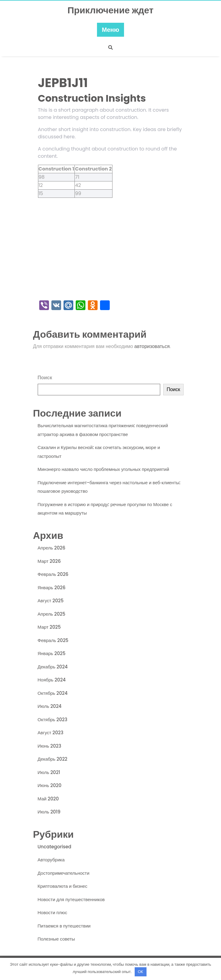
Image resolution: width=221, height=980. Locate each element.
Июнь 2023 (50, 746)
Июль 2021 (49, 772)
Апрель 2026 (52, 548)
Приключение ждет (111, 10)
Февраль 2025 (53, 640)
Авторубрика (51, 860)
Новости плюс (53, 912)
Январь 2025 (52, 653)
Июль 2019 (49, 812)
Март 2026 (49, 561)
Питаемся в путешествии (64, 926)
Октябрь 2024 (53, 693)
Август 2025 (51, 601)
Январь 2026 (52, 588)
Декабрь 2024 (53, 667)
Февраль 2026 (53, 574)
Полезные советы (56, 939)
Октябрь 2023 (53, 720)
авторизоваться (152, 346)
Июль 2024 (50, 706)
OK (140, 972)
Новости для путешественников (71, 899)
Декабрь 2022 (53, 759)
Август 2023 (51, 733)
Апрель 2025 (52, 614)
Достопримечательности (64, 873)
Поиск (45, 378)
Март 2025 (49, 627)
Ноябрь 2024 (52, 680)
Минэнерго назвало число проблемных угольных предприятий (104, 469)
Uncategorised (55, 847)
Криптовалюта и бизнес (63, 886)
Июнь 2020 (50, 785)
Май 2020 (48, 799)
